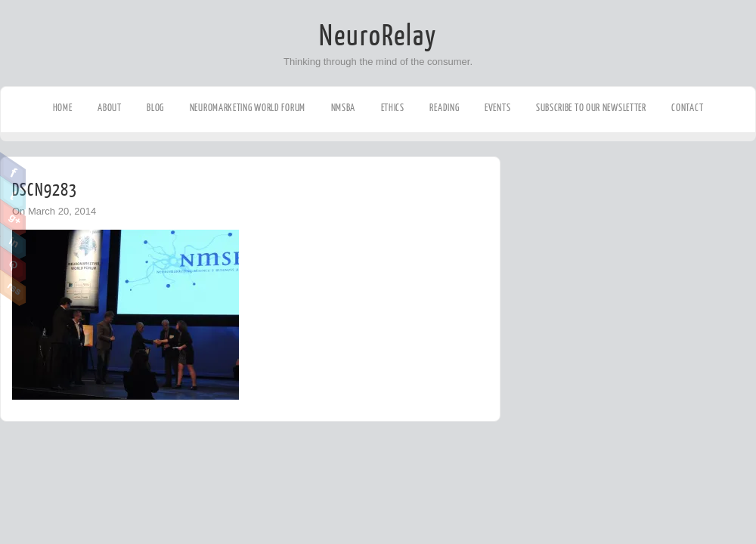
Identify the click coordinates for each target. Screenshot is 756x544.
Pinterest (13, 264)
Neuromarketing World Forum (248, 108)
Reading (444, 108)
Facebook (13, 171)
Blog (155, 108)
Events (497, 108)
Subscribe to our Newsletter (591, 108)
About (110, 108)
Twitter (13, 194)
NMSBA (344, 108)
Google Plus (13, 218)
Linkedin (13, 241)
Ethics (393, 108)
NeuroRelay (378, 36)
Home (63, 108)
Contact (687, 108)
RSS (13, 288)
